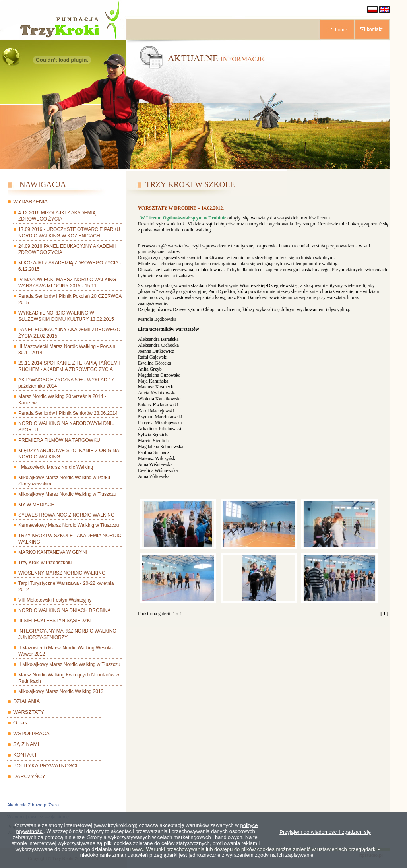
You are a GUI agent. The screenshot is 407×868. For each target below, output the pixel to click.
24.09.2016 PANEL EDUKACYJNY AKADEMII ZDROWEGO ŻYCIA (67, 249)
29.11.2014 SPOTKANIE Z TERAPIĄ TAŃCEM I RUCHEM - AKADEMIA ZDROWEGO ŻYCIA (69, 366)
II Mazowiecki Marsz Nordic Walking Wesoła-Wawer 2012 (66, 651)
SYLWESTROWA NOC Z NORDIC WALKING (66, 515)
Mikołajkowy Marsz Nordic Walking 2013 (61, 691)
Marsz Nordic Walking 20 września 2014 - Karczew (62, 400)
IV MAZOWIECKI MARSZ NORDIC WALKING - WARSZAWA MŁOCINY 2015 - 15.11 (69, 283)
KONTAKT (25, 755)
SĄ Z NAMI (26, 744)
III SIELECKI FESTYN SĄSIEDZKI (55, 621)
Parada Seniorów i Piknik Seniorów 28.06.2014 (68, 413)
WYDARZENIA (30, 201)
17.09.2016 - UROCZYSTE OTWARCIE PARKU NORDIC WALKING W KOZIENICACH (69, 233)
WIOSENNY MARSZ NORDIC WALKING (62, 573)
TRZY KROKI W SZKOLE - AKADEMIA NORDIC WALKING (70, 539)
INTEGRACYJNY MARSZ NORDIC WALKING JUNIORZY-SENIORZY (67, 634)
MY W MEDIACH (36, 505)
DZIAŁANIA (26, 701)
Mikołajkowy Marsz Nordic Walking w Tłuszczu (67, 494)
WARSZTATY (29, 712)
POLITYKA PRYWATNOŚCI (45, 766)
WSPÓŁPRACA (31, 733)
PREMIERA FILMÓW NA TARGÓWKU (59, 440)
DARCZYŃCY (29, 776)
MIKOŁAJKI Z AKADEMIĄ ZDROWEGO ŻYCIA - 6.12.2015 (70, 266)
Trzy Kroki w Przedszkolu (45, 563)
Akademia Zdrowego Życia (33, 805)
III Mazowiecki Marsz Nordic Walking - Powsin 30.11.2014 (67, 350)
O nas (20, 723)
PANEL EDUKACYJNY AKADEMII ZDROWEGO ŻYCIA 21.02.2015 (69, 333)
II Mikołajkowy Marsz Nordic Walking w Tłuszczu (69, 664)
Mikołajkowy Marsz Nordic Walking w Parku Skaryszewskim (64, 481)
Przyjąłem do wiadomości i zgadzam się (325, 832)
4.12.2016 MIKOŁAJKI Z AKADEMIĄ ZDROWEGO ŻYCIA (57, 216)
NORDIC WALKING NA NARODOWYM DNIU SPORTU (67, 427)
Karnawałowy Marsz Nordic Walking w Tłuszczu (69, 525)
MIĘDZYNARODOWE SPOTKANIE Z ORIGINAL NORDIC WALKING (70, 454)
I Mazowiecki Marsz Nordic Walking (56, 467)
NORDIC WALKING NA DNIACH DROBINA (64, 610)
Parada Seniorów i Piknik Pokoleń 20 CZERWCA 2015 (70, 299)
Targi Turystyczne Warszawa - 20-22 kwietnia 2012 (66, 586)
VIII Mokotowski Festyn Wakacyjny (55, 600)
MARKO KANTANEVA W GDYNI (53, 552)
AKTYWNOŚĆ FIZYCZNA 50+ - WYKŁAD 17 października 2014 (66, 383)
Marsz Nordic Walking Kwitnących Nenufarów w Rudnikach (69, 678)
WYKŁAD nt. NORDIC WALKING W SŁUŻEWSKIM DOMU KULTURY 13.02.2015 (66, 316)
